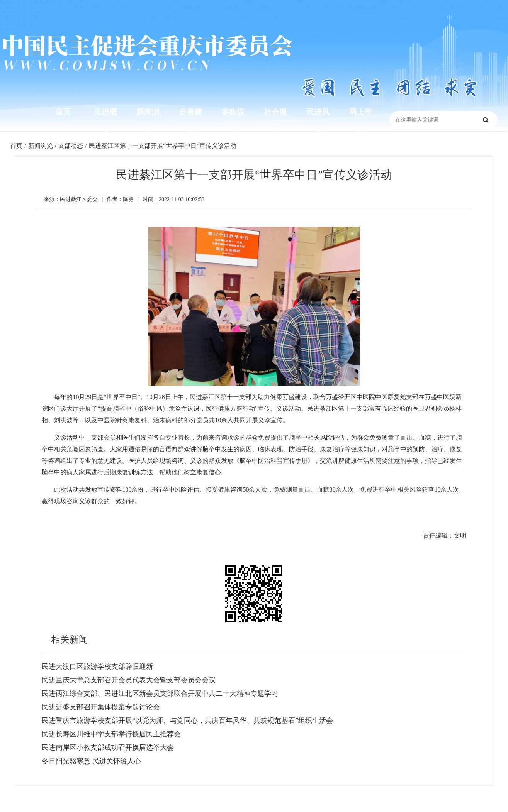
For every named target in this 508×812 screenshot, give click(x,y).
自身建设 (190, 123)
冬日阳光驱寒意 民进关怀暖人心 (91, 761)
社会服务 (275, 123)
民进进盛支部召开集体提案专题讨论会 (101, 707)
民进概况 (105, 123)
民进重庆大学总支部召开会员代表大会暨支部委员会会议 (129, 680)
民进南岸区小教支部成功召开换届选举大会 (108, 748)
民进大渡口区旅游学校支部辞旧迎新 (97, 667)
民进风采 (318, 123)
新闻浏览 (148, 123)
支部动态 (71, 146)
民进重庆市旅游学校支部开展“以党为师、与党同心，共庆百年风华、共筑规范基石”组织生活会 (187, 721)
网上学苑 (360, 123)
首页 (63, 112)
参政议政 (233, 123)
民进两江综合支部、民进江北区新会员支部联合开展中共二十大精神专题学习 (160, 694)
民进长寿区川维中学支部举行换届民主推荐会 (111, 734)
